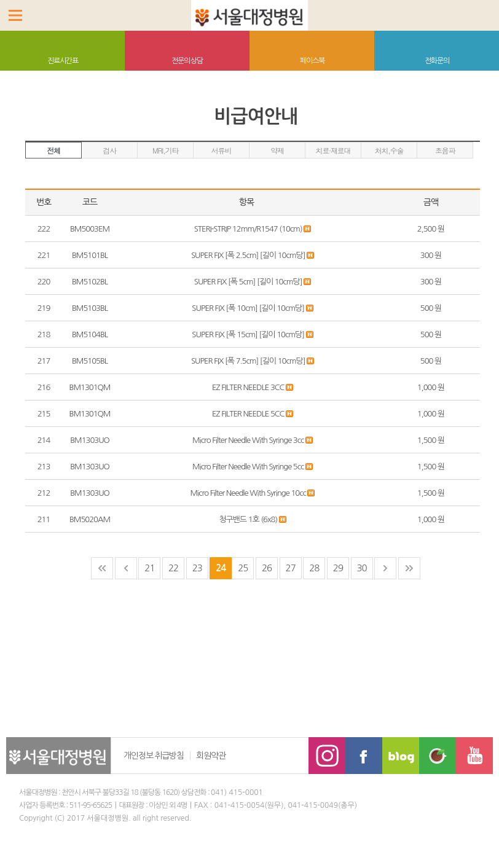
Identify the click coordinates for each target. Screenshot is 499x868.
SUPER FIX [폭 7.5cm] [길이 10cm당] (249, 361)
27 (291, 568)
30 (361, 568)
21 (149, 568)
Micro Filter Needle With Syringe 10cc (249, 493)
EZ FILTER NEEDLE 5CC (249, 414)
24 (221, 568)
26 (267, 568)
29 (338, 568)
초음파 (445, 150)
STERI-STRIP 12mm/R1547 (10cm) (249, 229)
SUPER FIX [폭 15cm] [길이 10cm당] (249, 334)
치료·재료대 (333, 150)
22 (173, 568)
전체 (53, 150)
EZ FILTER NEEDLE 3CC (249, 387)
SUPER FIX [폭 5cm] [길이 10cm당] (249, 282)
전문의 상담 (187, 61)
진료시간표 (63, 61)
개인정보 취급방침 (154, 756)
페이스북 (312, 61)
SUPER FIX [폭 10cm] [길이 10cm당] (249, 308)
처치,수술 (389, 150)
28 (314, 568)
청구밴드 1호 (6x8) (249, 519)
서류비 (221, 150)
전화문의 (437, 61)
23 (197, 568)
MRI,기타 (165, 150)
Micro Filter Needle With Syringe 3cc (249, 440)
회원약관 (211, 756)
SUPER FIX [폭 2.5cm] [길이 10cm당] (249, 255)
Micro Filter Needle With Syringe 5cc (249, 467)
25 (243, 568)
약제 (277, 150)
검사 (109, 150)
